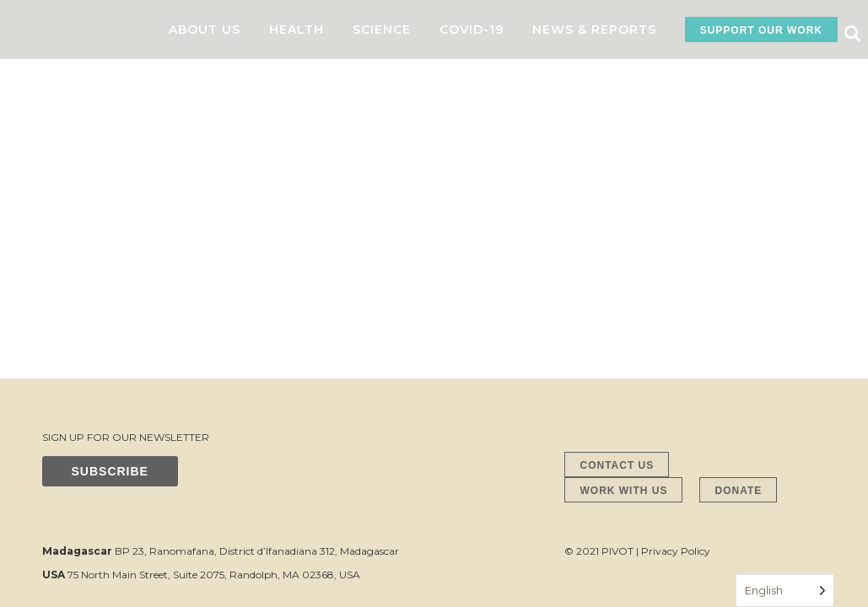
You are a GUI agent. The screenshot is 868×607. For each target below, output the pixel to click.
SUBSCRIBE (110, 203)
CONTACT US (617, 197)
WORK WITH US (623, 223)
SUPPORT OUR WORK (761, 30)
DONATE (738, 223)
